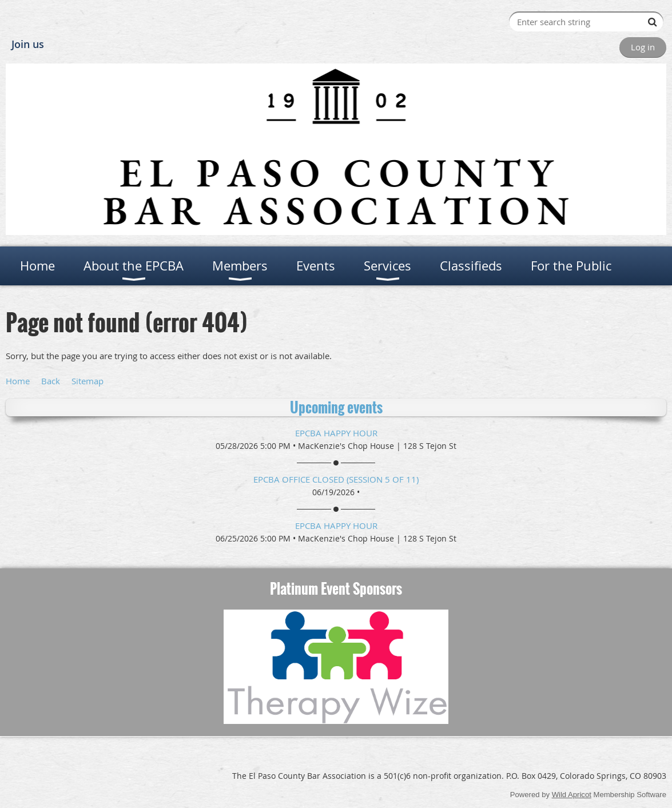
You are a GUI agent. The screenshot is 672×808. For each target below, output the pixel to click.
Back (51, 381)
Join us (28, 44)
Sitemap (88, 381)
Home (18, 381)
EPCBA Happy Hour (336, 433)
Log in (643, 47)
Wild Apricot (572, 795)
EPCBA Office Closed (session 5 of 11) (336, 479)
